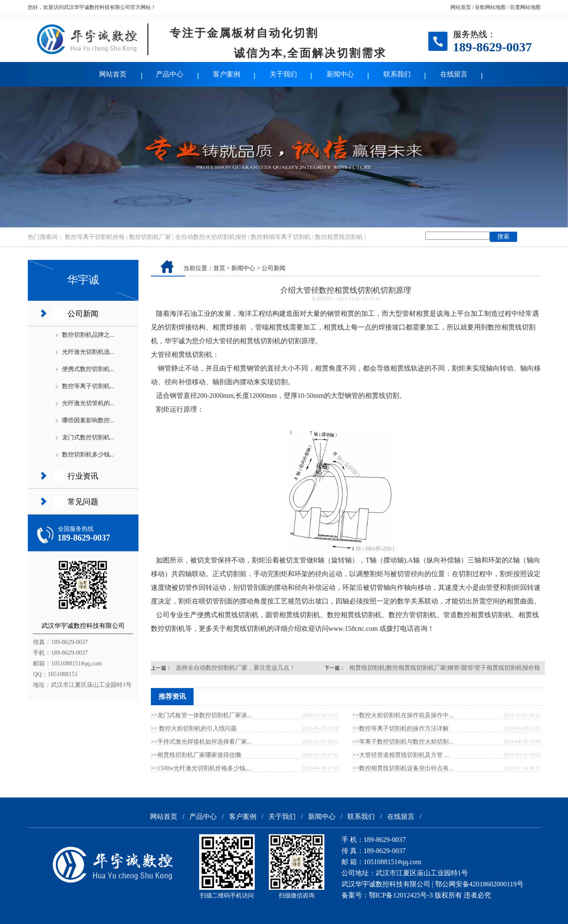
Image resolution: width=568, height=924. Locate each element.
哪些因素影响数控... (88, 420)
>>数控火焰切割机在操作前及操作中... (403, 715)
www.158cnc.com (353, 628)
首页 (219, 268)
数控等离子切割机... (88, 386)
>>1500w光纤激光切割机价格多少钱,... (201, 768)
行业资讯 (83, 476)
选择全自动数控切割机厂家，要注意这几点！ (235, 668)
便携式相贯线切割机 (228, 615)
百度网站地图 (525, 7)
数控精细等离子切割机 (281, 237)
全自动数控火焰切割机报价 (211, 237)
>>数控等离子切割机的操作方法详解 (401, 728)
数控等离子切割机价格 (95, 237)
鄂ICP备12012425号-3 (401, 895)
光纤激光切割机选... (88, 352)
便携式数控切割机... (88, 369)
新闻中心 (340, 74)
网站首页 (461, 7)
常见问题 (83, 502)
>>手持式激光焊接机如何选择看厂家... (201, 742)
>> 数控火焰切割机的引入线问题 (194, 728)
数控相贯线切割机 (339, 237)
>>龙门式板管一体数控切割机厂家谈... (201, 715)
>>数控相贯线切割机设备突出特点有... (403, 768)
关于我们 (283, 74)
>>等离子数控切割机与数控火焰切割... (403, 742)
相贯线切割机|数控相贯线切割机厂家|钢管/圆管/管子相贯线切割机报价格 (445, 668)
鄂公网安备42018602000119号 (479, 884)
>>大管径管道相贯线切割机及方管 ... (401, 755)
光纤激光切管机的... (88, 403)
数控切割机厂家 (150, 237)
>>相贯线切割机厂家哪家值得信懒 (196, 755)
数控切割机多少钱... (88, 455)
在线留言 (454, 74)
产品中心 (170, 74)
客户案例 (227, 74)
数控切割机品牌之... (88, 335)
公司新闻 (83, 314)
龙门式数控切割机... (88, 437)
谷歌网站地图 (490, 7)
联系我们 (397, 74)
